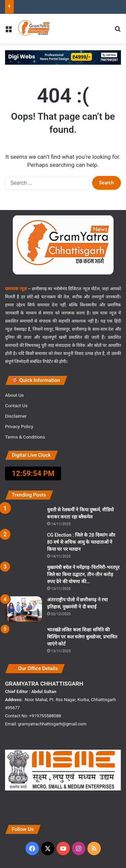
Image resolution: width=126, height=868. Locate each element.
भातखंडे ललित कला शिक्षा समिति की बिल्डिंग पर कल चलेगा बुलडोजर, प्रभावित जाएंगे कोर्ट (82, 637)
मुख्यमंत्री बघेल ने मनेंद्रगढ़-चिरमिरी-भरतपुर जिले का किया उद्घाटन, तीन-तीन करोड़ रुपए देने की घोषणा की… (83, 574)
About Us (14, 395)
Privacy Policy (19, 426)
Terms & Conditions (25, 437)
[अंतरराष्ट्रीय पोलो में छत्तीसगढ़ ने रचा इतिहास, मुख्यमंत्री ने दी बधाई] (24, 609)
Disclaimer (16, 416)
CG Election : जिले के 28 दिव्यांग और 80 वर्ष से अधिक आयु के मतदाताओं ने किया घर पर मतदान (81, 542)
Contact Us (16, 406)
